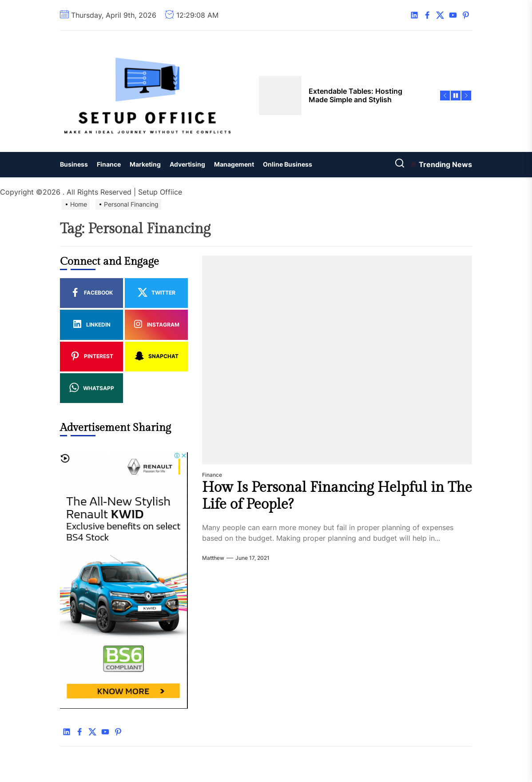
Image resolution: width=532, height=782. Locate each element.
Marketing (145, 164)
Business (74, 164)
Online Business (288, 164)
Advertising (187, 164)
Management (234, 164)
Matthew (213, 558)
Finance (109, 164)
